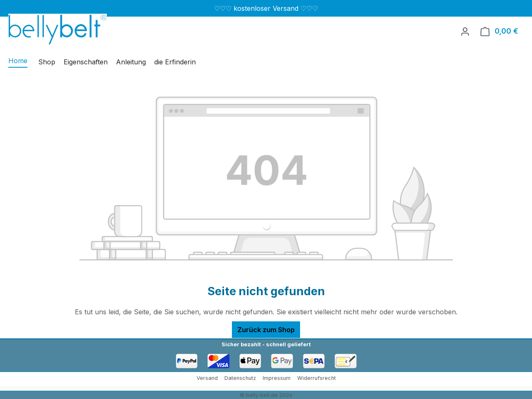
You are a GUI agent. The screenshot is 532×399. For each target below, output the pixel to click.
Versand (207, 378)
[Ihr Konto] (465, 31)
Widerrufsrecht (316, 378)
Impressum (277, 378)
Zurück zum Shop (266, 330)
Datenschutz (240, 378)
